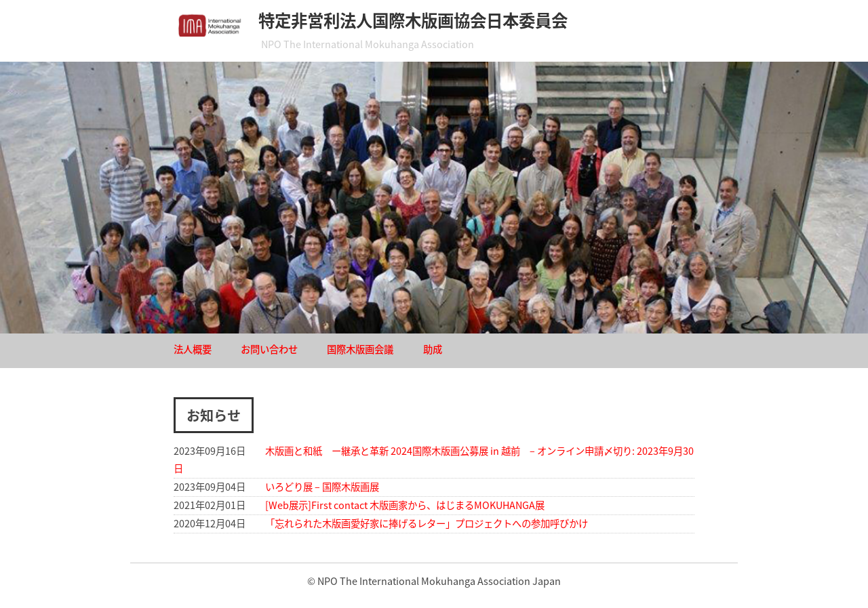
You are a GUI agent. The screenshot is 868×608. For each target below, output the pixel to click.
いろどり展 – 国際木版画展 (322, 487)
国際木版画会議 (360, 349)
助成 (433, 349)
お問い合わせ (269, 349)
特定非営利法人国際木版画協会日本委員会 (413, 20)
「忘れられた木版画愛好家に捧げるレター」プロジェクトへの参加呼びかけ (427, 523)
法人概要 (193, 349)
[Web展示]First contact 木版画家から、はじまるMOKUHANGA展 (405, 505)
